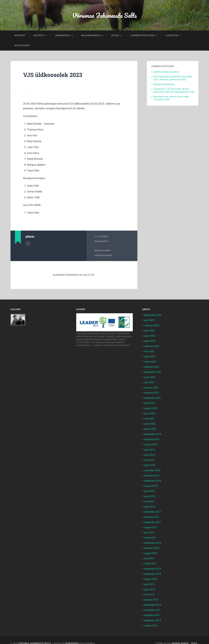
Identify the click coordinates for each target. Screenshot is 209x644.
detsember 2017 (154, 508)
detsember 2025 (154, 316)
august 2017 (151, 523)
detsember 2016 (154, 539)
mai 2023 (149, 351)
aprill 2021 (150, 402)
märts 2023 (151, 361)
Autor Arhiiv (28, 244)
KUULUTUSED (22, 46)
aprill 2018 (150, 503)
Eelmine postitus (103, 251)
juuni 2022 (150, 377)
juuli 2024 (150, 331)
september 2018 (154, 478)
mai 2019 (149, 458)
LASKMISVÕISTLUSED (143, 36)
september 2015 (154, 569)
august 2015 (151, 574)
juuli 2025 (150, 321)
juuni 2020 (150, 412)
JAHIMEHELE (63, 36)
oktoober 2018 (153, 473)
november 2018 (153, 468)
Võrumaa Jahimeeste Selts (104, 16)
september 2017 (154, 518)
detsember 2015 (154, 564)
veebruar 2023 (152, 367)
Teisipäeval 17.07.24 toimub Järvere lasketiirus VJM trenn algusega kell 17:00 (174, 91)
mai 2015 (149, 589)
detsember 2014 (154, 599)
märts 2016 (151, 559)
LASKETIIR (172, 36)
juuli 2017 (150, 528)
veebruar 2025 (152, 326)
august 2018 (151, 483)
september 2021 (154, 397)
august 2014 (151, 620)
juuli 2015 (150, 579)
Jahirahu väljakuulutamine (166, 73)
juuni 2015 (150, 584)
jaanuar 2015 (151, 594)
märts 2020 (151, 427)
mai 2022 (149, 382)
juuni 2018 (150, 493)
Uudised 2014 (101, 242)
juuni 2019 (150, 453)
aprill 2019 (150, 463)
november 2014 (153, 605)
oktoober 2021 (153, 392)
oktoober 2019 (153, 437)
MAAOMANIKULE (91, 36)
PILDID (115, 36)
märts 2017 (151, 534)
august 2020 (151, 407)
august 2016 (151, 549)
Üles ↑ (195, 637)
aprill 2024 (150, 341)
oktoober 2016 (153, 544)
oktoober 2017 (153, 513)
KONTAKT (20, 36)
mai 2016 (149, 554)
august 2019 (151, 443)
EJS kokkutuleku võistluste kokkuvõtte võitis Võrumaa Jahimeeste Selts (173, 79)
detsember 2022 (154, 372)
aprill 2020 (150, 422)
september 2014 (154, 615)
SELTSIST (39, 36)
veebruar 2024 (152, 346)
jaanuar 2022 (151, 387)
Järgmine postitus (103, 256)
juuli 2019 (150, 448)
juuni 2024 (150, 336)
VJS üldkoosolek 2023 (54, 75)
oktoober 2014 (153, 610)
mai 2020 (149, 417)
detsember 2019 (154, 432)
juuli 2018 (150, 488)
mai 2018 (149, 498)
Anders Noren (180, 637)
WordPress (72, 637)
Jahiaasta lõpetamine (164, 85)
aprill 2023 (150, 356)
